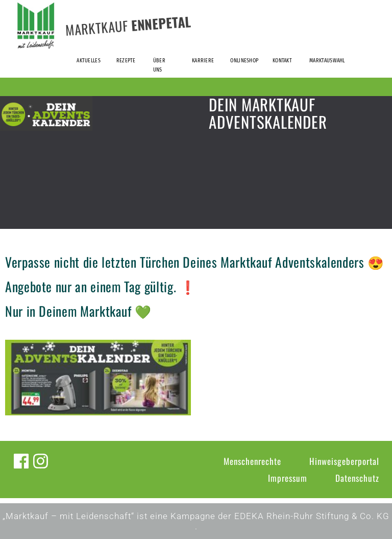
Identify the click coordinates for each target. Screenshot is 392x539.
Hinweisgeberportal (344, 461)
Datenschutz (357, 478)
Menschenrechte (252, 461)
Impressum (288, 478)
